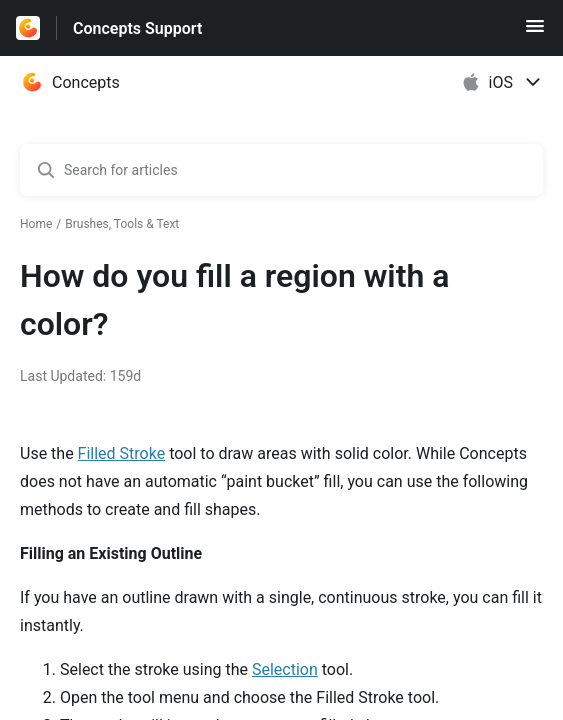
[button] (535, 32)
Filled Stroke (122, 453)
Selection (285, 669)
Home (36, 224)
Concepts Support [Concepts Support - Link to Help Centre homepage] (137, 28)
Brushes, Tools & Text (122, 224)
